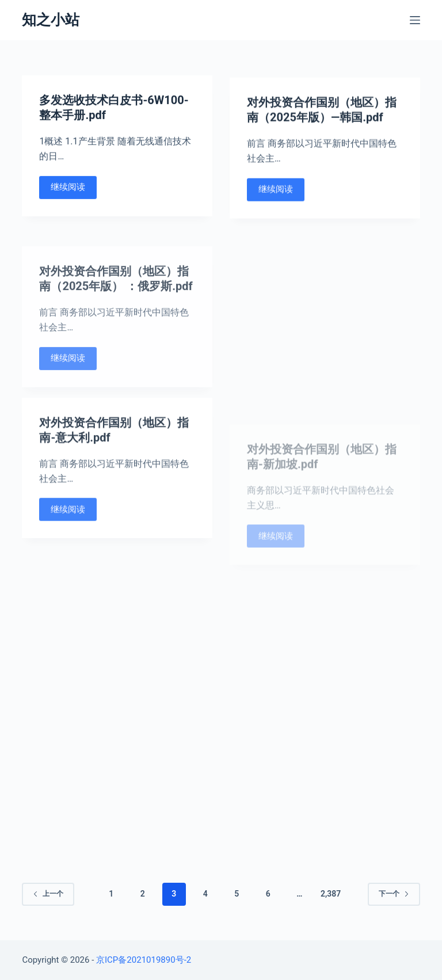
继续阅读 (68, 188)
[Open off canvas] (415, 20)
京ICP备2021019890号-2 (144, 960)
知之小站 (51, 20)
